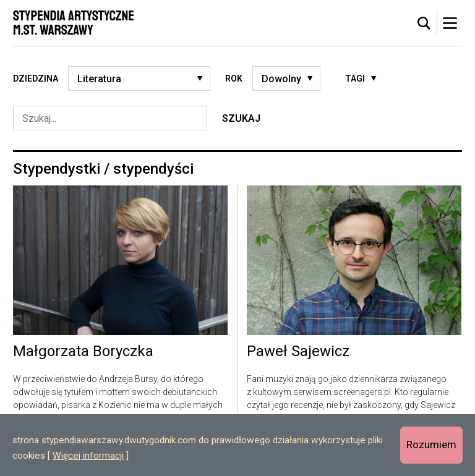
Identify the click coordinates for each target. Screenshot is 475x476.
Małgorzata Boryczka (83, 352)
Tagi (355, 79)
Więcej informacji (88, 456)
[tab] (424, 23)
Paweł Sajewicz (298, 352)
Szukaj (241, 118)
